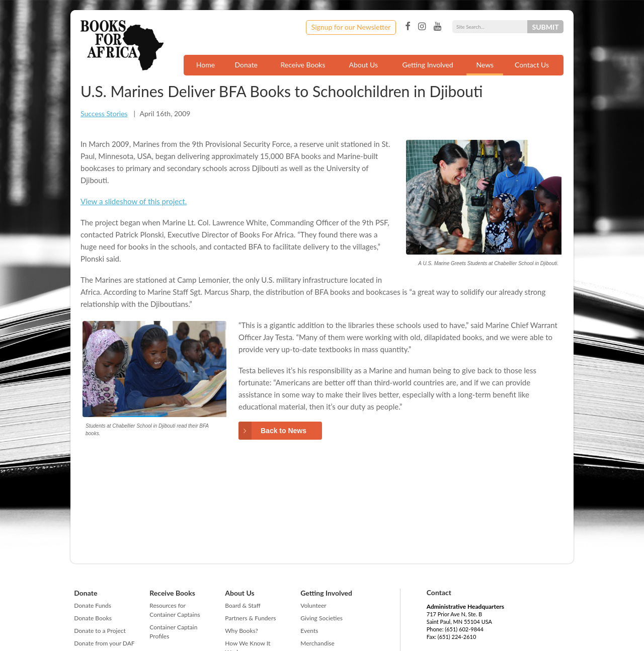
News (485, 65)
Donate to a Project (100, 631)
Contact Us (532, 65)
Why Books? (242, 631)
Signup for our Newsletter (351, 27)
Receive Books (303, 65)
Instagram (422, 27)
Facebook (408, 27)
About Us (363, 65)
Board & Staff (243, 605)
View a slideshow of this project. (134, 201)
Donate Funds (93, 605)
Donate (246, 65)
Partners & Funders (250, 618)
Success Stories (104, 113)
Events (309, 631)
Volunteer (313, 605)
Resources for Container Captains (175, 610)
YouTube (437, 27)
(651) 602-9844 (464, 629)
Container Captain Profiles (173, 632)
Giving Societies (321, 618)
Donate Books (93, 618)
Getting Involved (428, 65)
